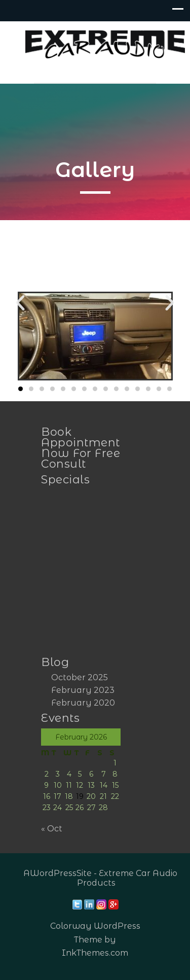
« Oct (52, 829)
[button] (20, 303)
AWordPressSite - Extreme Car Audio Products (100, 878)
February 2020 (83, 703)
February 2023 (83, 690)
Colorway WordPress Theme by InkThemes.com (95, 939)
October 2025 (80, 677)
